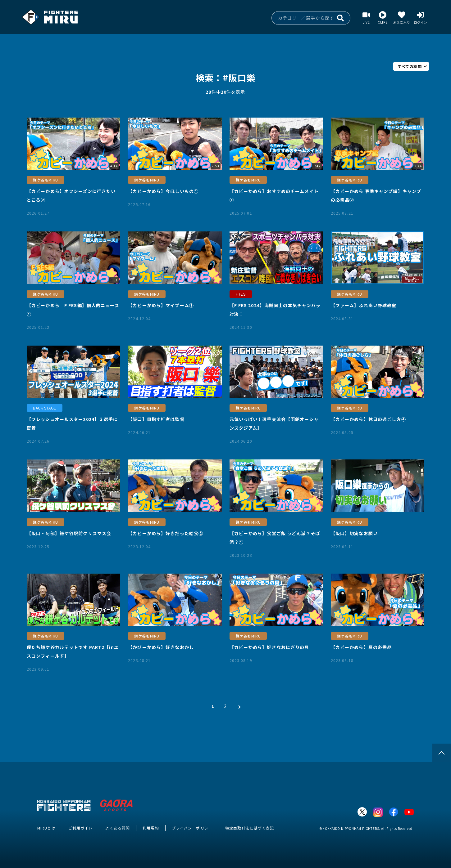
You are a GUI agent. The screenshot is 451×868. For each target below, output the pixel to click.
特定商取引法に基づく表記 (250, 828)
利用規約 (151, 828)
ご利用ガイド (81, 828)
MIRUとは (46, 828)
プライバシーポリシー (192, 828)
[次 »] (238, 706)
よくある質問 (118, 828)
